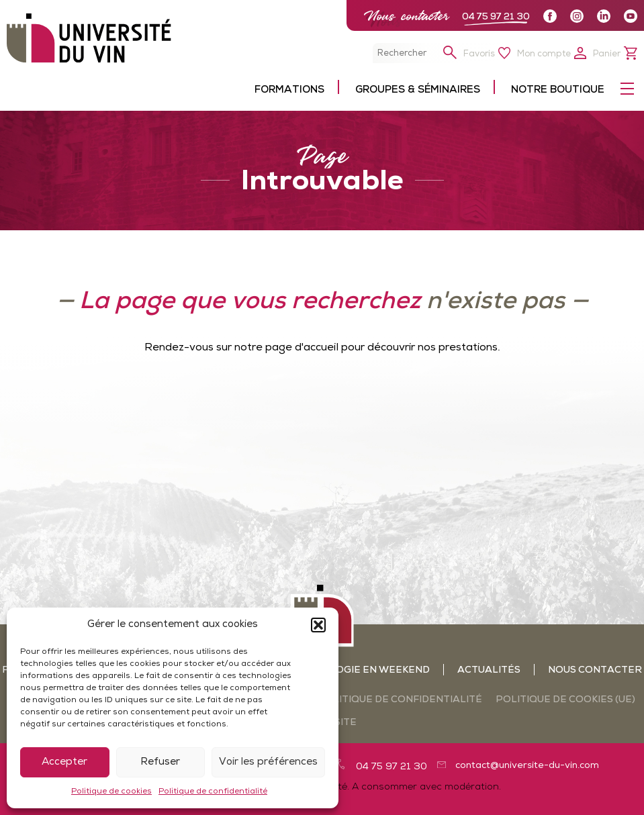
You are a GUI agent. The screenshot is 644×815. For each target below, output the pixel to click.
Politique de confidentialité (213, 792)
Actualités (489, 670)
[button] (318, 625)
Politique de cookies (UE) (565, 700)
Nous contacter (406, 16)
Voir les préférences (268, 762)
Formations (289, 90)
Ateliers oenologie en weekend (339, 670)
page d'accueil (302, 348)
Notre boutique (558, 90)
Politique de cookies (111, 792)
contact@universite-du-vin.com (527, 766)
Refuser (160, 762)
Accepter (64, 762)
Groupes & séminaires (418, 90)
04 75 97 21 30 (496, 17)
